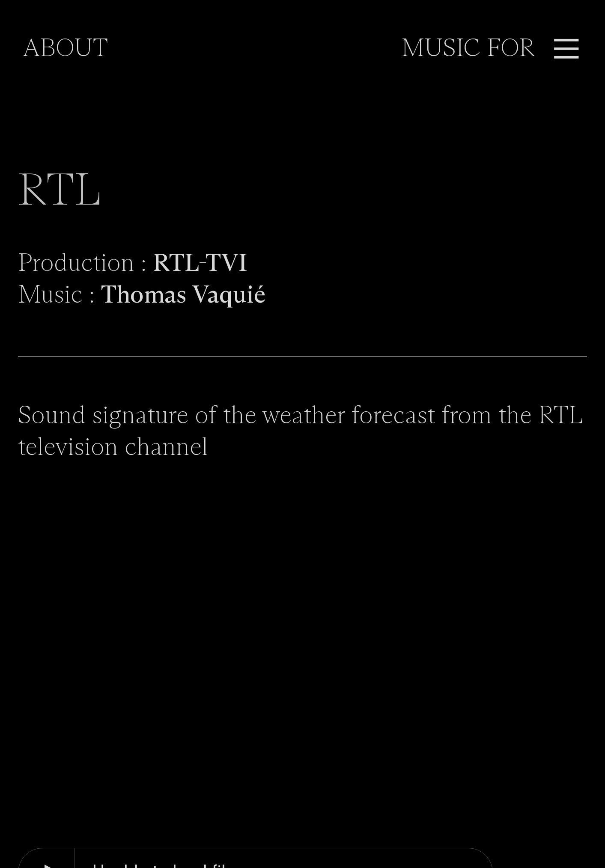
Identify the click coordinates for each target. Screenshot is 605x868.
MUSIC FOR (468, 49)
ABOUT (65, 49)
